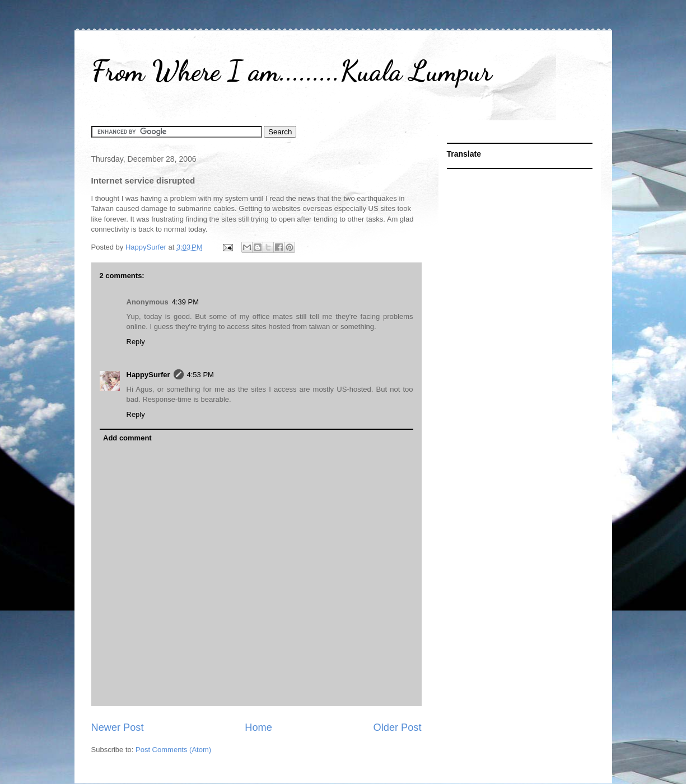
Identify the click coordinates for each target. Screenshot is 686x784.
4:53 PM (200, 375)
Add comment (127, 438)
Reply (136, 342)
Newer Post (118, 727)
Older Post (398, 727)
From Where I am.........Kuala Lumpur (291, 71)
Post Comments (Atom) (173, 750)
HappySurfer (148, 375)
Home (258, 727)
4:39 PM (185, 302)
